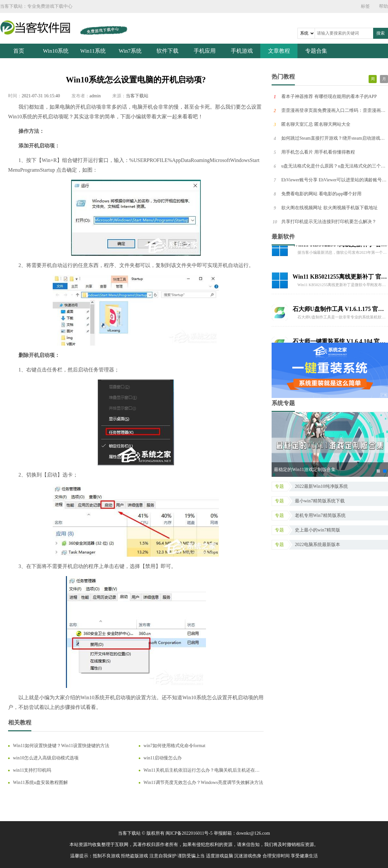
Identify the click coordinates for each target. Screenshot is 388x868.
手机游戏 (242, 51)
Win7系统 (130, 51)
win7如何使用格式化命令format (174, 746)
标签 (365, 6)
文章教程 (279, 51)
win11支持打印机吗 (32, 770)
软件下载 (167, 51)
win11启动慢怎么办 (163, 758)
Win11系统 (93, 51)
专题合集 (316, 51)
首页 (19, 51)
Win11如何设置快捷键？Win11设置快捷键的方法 (61, 746)
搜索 (381, 33)
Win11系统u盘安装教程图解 (40, 782)
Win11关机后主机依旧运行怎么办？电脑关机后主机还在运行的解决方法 (202, 771)
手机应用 (205, 51)
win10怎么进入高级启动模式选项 (46, 758)
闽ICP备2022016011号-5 (189, 833)
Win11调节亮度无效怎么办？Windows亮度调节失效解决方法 (203, 782)
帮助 (383, 6)
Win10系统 (56, 51)
